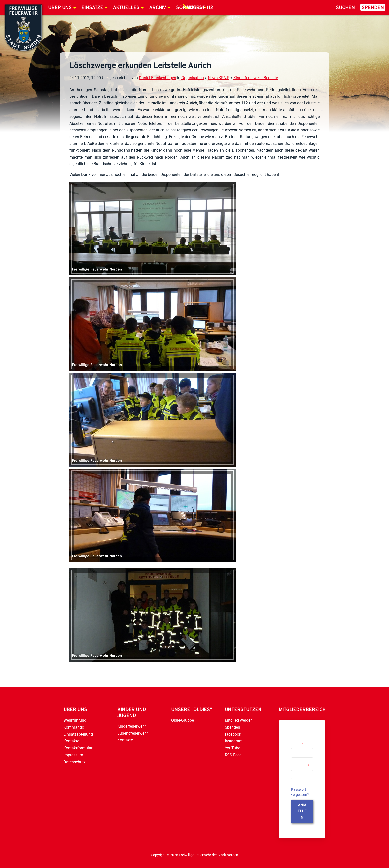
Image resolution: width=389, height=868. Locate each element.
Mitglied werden (239, 720)
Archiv (158, 8)
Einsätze (92, 8)
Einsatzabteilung (78, 734)
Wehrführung (75, 720)
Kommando (74, 727)
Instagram (234, 741)
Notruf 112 (200, 8)
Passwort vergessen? (300, 792)
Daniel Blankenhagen (158, 78)
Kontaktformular (78, 748)
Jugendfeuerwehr (133, 733)
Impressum (73, 755)
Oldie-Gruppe (182, 720)
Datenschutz (75, 762)
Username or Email (301, 742)
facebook (233, 734)
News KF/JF (219, 78)
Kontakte (71, 741)
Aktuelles (126, 8)
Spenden (373, 8)
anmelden (302, 812)
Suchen (345, 8)
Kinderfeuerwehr (132, 726)
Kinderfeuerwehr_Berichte (256, 78)
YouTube (232, 748)
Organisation (193, 78)
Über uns (60, 8)
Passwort (300, 766)
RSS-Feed (233, 755)
